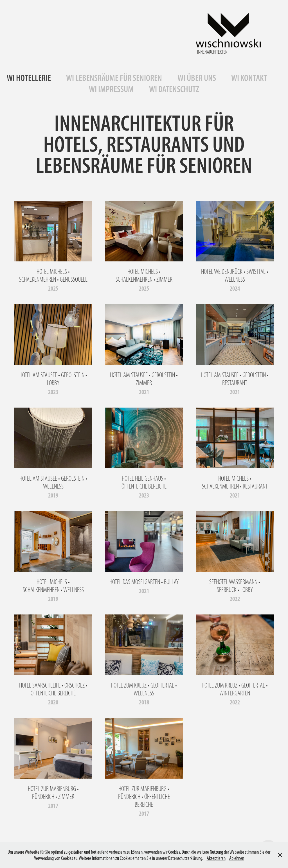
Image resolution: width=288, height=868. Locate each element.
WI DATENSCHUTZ (174, 89)
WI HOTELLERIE (29, 78)
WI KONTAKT (249, 78)
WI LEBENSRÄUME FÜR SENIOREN (114, 78)
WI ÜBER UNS (197, 78)
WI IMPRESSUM (111, 89)
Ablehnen (237, 858)
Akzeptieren (216, 858)
